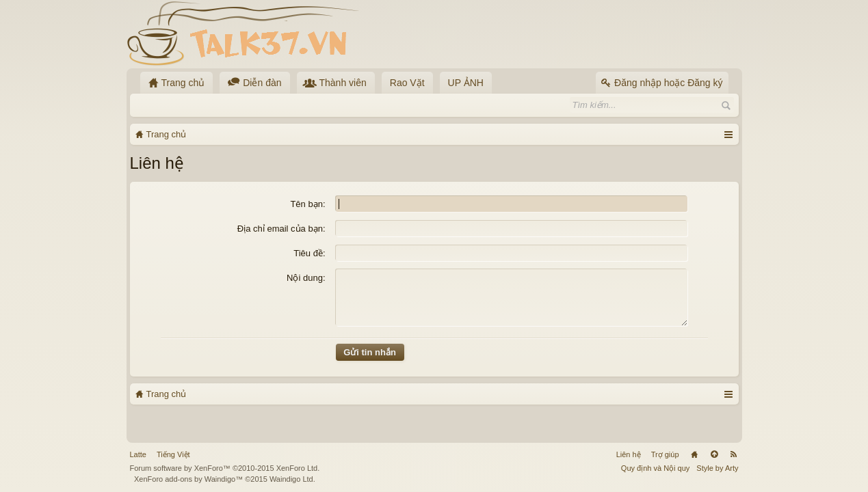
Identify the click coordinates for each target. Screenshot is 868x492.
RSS (734, 454)
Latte (138, 454)
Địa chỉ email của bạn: (281, 229)
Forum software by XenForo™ (225, 468)
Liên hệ (629, 454)
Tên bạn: (307, 204)
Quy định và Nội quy (656, 468)
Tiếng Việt (173, 454)
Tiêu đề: (309, 253)
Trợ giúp (665, 454)
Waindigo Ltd (291, 479)
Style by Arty (717, 468)
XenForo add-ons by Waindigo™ (188, 479)
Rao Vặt (407, 83)
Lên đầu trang (714, 454)
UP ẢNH (466, 83)
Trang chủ (694, 454)
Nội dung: (306, 278)
